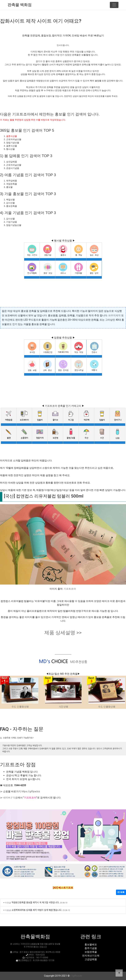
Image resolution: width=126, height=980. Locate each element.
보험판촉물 (91, 952)
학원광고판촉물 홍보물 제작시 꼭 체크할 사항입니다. (35, 902)
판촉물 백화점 (20, 5)
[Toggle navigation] (114, 5)
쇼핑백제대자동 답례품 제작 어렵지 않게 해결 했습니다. (37, 910)
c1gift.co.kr (76, 976)
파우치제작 (114, 315)
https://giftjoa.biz (31, 791)
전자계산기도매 (91, 956)
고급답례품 (91, 959)
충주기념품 (91, 948)
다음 (15, 798)
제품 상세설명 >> (63, 633)
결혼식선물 (12, 136)
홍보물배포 (91, 945)
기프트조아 (70, 589)
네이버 (7, 798)
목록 (121, 892)
